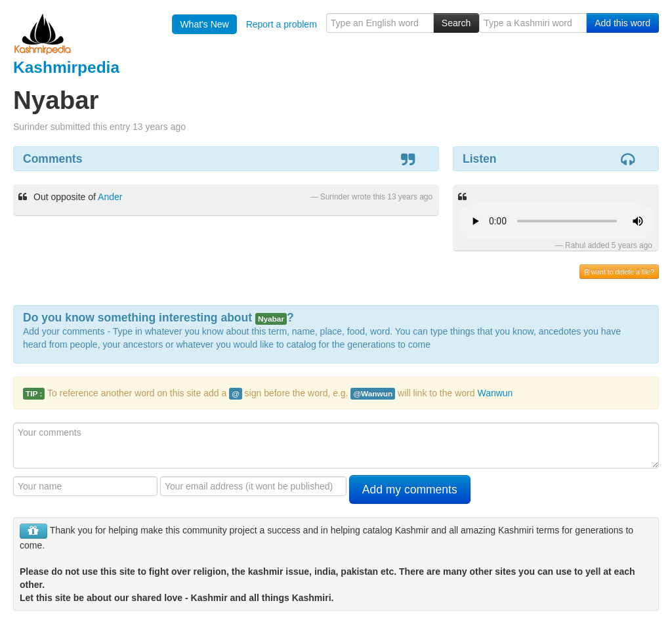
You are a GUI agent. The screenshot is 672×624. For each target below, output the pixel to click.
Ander (110, 197)
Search (456, 23)
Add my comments (410, 489)
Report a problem (282, 24)
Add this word (622, 23)
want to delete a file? (619, 272)
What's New (204, 24)
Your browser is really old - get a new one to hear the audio (556, 221)
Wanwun (495, 393)
